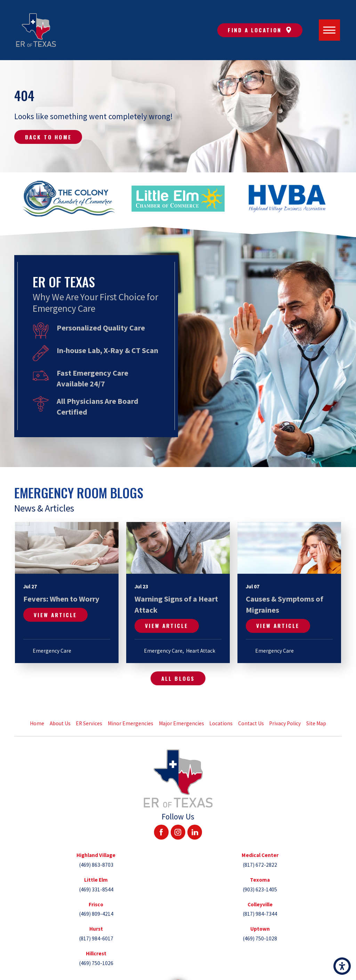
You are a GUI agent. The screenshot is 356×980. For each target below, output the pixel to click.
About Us (60, 723)
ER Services (89, 723)
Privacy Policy (285, 723)
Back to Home (48, 137)
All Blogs (178, 678)
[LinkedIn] (195, 832)
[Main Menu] (330, 30)
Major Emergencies (181, 723)
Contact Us (251, 723)
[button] (342, 966)
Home (37, 723)
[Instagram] (178, 832)
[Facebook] (161, 832)
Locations (221, 723)
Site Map (316, 723)
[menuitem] (37, 724)
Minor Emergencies (131, 723)
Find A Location (260, 30)
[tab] (96, 860)
